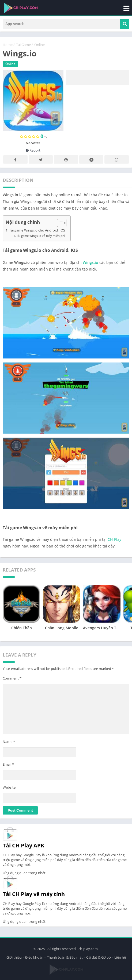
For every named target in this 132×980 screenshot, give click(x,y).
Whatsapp (117, 160)
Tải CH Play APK (23, 845)
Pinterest (66, 160)
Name (9, 742)
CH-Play (114, 539)
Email (8, 764)
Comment (12, 678)
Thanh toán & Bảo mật (65, 957)
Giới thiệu (14, 957)
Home (8, 45)
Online (39, 45)
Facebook (15, 160)
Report (33, 150)
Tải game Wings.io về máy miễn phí (41, 236)
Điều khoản (34, 957)
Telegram (91, 160)
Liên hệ (120, 957)
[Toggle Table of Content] (59, 223)
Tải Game (23, 45)
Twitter (41, 160)
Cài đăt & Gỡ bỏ (99, 957)
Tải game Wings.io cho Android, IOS (37, 230)
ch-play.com (88, 949)
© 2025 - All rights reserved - (56, 949)
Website (9, 787)
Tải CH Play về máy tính (34, 894)
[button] (125, 24)
